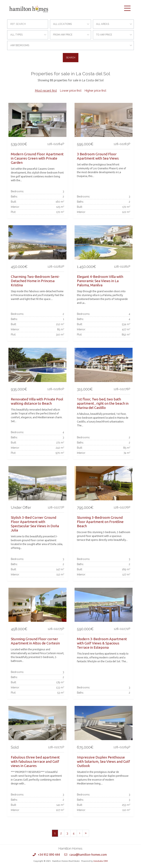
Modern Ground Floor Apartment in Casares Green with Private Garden (37, 158)
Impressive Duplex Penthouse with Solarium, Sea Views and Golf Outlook (103, 761)
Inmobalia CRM (101, 861)
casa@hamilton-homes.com (88, 855)
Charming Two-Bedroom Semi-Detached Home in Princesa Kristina (35, 281)
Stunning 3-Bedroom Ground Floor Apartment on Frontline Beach (100, 522)
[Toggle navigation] (127, 8)
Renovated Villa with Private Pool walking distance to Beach (37, 401)
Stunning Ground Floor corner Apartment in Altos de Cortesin (35, 641)
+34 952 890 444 (49, 855)
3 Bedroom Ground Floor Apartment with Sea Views (98, 156)
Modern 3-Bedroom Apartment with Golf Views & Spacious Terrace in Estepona (102, 643)
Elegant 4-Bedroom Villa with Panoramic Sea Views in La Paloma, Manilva (100, 281)
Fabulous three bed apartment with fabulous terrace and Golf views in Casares (35, 761)
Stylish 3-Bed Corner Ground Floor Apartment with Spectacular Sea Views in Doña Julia (35, 524)
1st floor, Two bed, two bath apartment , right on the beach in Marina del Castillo (103, 403)
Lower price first (71, 91)
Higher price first (95, 91)
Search (71, 58)
